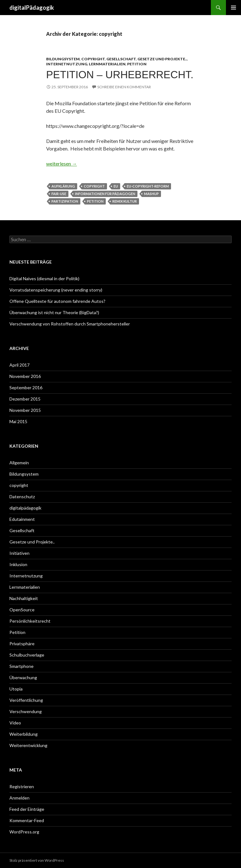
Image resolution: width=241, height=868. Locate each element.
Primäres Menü (233, 8)
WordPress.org (24, 832)
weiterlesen (62, 164)
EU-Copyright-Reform (148, 186)
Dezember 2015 (25, 399)
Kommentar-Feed (27, 820)
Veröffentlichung (26, 700)
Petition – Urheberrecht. (120, 75)
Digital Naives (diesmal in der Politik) (44, 278)
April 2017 (19, 365)
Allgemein (19, 463)
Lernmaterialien (107, 64)
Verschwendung (26, 711)
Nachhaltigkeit (24, 598)
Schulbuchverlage (27, 655)
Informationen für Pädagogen (105, 194)
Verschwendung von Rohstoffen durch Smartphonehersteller (70, 324)
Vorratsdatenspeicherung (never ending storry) (56, 290)
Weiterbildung (24, 734)
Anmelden (19, 798)
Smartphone (21, 666)
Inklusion (18, 564)
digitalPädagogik (32, 8)
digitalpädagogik (25, 508)
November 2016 (25, 376)
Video (15, 723)
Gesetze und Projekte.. (162, 59)
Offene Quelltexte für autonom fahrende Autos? (57, 301)
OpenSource (22, 610)
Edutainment (22, 519)
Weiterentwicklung (28, 745)
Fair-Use (59, 194)
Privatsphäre (22, 644)
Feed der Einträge (27, 809)
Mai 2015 (18, 421)
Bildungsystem (63, 59)
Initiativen (19, 553)
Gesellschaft (121, 59)
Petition (137, 64)
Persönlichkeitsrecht (30, 621)
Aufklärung (63, 186)
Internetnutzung (67, 64)
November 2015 (25, 410)
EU (116, 186)
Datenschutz (22, 497)
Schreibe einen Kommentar (124, 87)
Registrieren (22, 786)
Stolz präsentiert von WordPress (37, 860)
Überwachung (23, 677)
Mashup (151, 194)
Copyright (94, 186)
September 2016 (26, 388)
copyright (93, 59)
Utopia (16, 689)
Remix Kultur (125, 201)
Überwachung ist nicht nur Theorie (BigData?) (54, 312)
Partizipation (65, 201)
